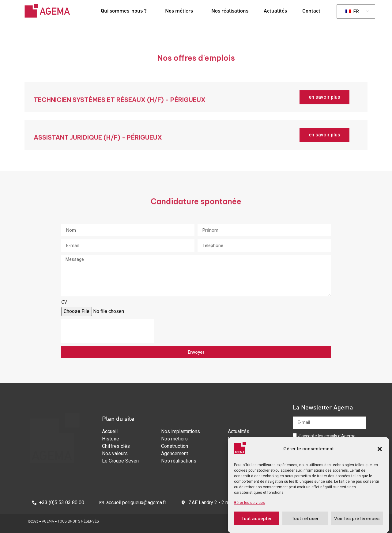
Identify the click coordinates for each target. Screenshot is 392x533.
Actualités (275, 11)
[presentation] (108, 331)
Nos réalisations (230, 11)
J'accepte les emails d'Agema (327, 436)
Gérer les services (249, 503)
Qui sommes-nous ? (125, 11)
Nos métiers (181, 11)
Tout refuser (305, 519)
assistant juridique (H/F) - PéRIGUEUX (98, 144)
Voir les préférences (357, 519)
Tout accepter (257, 519)
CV (64, 302)
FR (352, 11)
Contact (311, 11)
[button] (380, 449)
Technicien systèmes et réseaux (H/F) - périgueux (120, 106)
